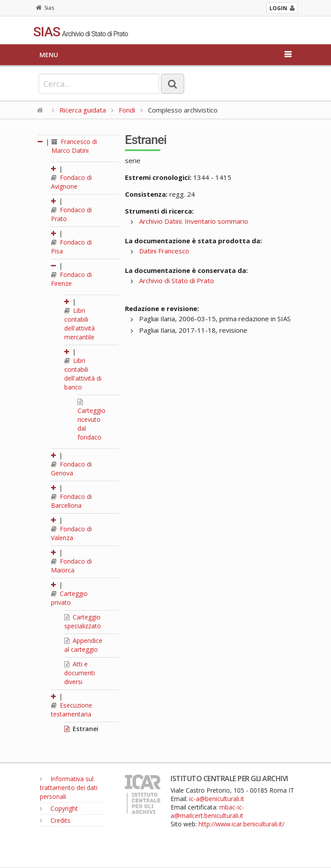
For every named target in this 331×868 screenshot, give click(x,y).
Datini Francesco (164, 251)
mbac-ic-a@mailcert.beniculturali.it (207, 811)
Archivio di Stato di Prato (177, 280)
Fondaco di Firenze (71, 279)
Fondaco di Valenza (71, 533)
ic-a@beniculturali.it (217, 799)
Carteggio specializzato (83, 621)
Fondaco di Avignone (71, 182)
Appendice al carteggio (83, 645)
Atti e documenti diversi (80, 673)
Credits (55, 820)
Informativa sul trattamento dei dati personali (69, 788)
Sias (45, 8)
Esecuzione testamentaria (72, 710)
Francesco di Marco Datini (74, 146)
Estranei (81, 729)
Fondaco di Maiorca (71, 566)
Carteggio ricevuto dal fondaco (92, 420)
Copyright (59, 808)
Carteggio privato (69, 598)
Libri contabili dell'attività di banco (83, 374)
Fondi (127, 110)
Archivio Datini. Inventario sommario (194, 221)
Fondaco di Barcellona (71, 501)
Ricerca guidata (83, 110)
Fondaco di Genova (71, 469)
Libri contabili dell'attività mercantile (80, 324)
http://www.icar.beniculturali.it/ (241, 824)
